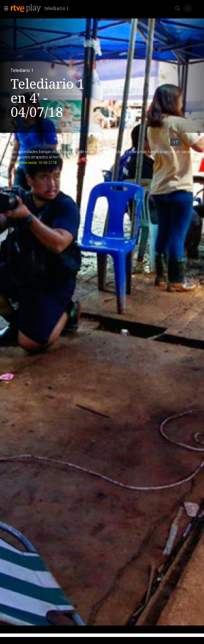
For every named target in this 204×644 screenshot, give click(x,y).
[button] (5, 8)
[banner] (41, 8)
